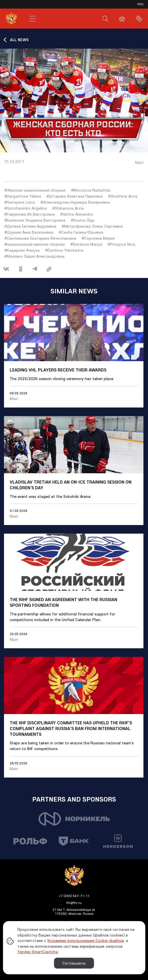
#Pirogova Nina (121, 244)
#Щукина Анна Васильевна (29, 232)
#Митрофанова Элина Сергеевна (92, 226)
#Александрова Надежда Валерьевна (75, 202)
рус (141, 4)
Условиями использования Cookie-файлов (85, 941)
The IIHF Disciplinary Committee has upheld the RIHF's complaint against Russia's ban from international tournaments (71, 728)
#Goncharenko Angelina (26, 208)
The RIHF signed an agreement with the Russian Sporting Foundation (63, 602)
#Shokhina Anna (123, 196)
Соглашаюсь (74, 963)
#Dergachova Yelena (23, 196)
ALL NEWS (19, 40)
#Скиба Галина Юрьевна (81, 232)
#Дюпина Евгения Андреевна (30, 226)
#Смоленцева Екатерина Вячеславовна (40, 238)
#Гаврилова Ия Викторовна (30, 214)
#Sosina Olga (83, 220)
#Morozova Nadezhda (91, 190)
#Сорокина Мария (98, 238)
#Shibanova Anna (68, 208)
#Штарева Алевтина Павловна (75, 196)
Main (139, 163)
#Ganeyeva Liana (20, 202)
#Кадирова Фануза (22, 250)
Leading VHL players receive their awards (58, 370)
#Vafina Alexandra (77, 214)
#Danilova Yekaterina (64, 250)
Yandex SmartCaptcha (38, 952)
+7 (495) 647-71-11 (74, 896)
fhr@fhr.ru (74, 903)
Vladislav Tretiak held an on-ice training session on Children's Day (71, 485)
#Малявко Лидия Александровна (34, 256)
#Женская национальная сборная (35, 190)
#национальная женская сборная (35, 244)
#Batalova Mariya (86, 244)
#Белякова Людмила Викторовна (35, 220)
